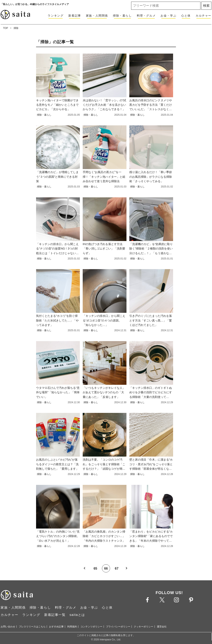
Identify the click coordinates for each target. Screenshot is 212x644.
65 (95, 568)
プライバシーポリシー (118, 627)
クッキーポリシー (143, 627)
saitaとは (77, 615)
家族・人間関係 (97, 16)
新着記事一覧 (55, 615)
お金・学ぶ (168, 16)
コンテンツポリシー (91, 627)
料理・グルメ (146, 16)
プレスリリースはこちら (32, 627)
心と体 (186, 16)
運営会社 (162, 627)
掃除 (16, 28)
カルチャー (203, 16)
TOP (5, 28)
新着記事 (75, 16)
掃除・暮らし (122, 16)
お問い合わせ (8, 627)
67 (117, 568)
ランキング (56, 16)
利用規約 (72, 627)
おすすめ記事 (56, 627)
